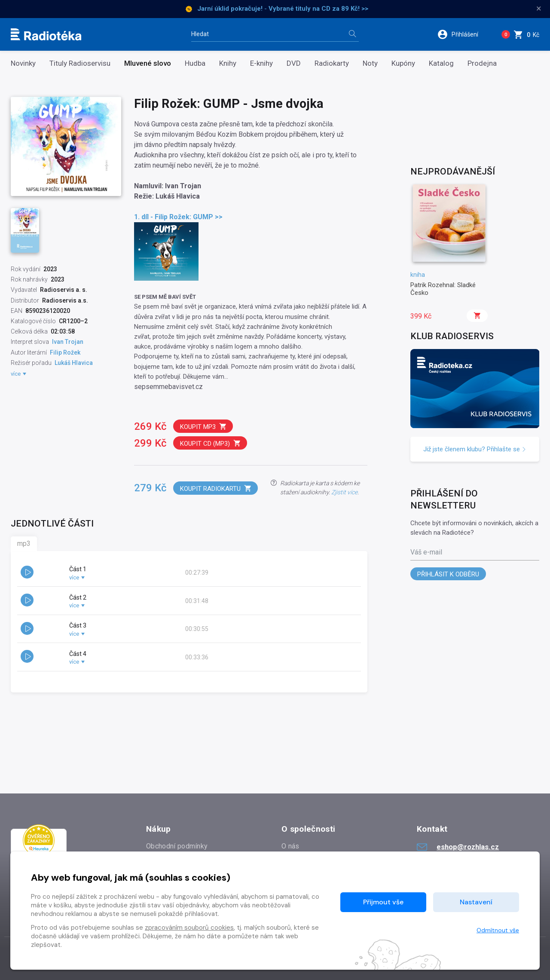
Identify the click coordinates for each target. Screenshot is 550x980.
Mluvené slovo (148, 63)
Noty (370, 63)
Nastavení (476, 902)
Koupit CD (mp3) (211, 443)
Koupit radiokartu (216, 488)
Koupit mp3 (203, 427)
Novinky (23, 63)
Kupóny (403, 63)
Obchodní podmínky (177, 846)
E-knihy (261, 63)
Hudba (195, 63)
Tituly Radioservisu (80, 63)
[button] (463, 34)
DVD (294, 63)
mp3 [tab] (24, 544)
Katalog (441, 63)
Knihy (228, 63)
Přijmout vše (383, 902)
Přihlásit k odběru (448, 574)
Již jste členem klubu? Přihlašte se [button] (475, 449)
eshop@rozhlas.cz (458, 847)
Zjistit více (344, 492)
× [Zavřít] (539, 9)
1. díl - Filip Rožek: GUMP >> (178, 217)
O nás (290, 846)
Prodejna (482, 63)
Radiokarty (332, 63)
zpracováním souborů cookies (189, 928)
